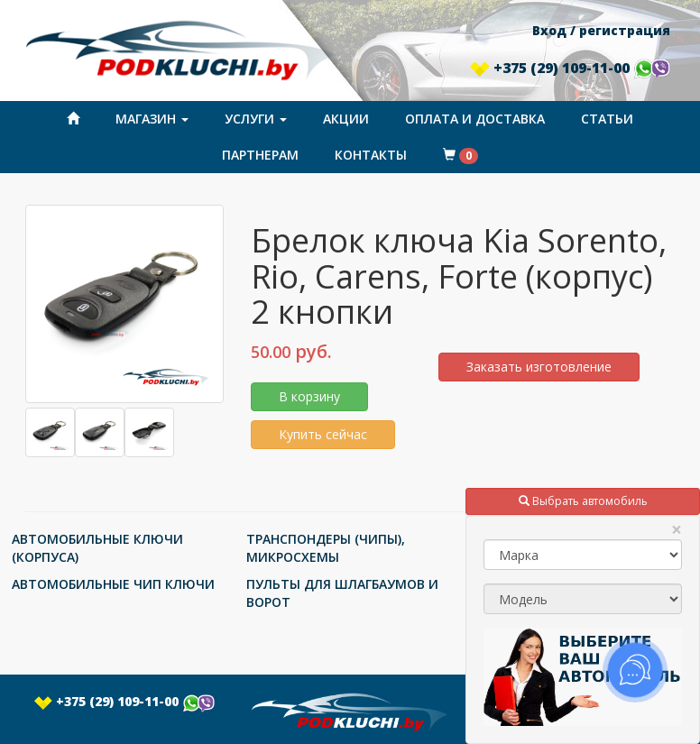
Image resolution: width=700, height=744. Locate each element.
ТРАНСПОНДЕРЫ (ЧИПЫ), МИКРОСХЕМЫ (326, 548)
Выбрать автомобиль (583, 501)
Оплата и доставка (475, 119)
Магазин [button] (152, 119)
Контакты (371, 155)
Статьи (607, 119)
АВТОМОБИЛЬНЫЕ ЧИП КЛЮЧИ (113, 584)
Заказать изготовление (539, 367)
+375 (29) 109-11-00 (570, 68)
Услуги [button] (256, 119)
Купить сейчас (323, 434)
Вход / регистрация (601, 30)
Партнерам (260, 155)
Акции (346, 119)
